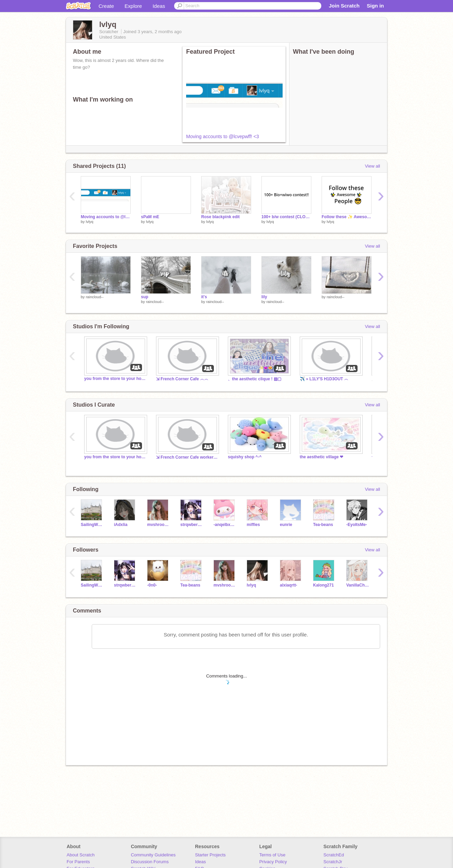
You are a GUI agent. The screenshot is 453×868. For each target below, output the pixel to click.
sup (145, 297)
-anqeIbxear (225, 525)
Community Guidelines (153, 855)
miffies (253, 525)
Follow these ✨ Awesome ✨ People (347, 217)
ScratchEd (334, 855)
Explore (133, 6)
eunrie (286, 525)
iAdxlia (121, 525)
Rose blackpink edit (221, 217)
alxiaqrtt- (289, 585)
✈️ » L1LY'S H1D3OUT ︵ (324, 379)
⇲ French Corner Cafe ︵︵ (182, 379)
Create (106, 6)
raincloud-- (95, 297)
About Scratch (81, 855)
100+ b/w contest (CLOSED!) (286, 217)
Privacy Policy (273, 862)
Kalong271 (323, 585)
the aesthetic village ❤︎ (321, 457)
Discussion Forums (150, 862)
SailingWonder (92, 525)
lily (264, 297)
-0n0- (152, 585)
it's (204, 297)
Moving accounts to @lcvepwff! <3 (223, 136)
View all (372, 166)
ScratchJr (333, 862)
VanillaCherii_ (358, 585)
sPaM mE (150, 217)
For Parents (78, 862)
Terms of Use (273, 855)
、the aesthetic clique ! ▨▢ (255, 379)
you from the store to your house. (115, 379)
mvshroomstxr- (159, 525)
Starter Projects (210, 855)
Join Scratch (344, 6)
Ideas (159, 6)
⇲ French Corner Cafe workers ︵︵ (187, 457)
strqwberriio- (192, 525)
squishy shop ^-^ (245, 457)
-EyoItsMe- (357, 525)
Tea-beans (323, 525)
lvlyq (90, 222)
